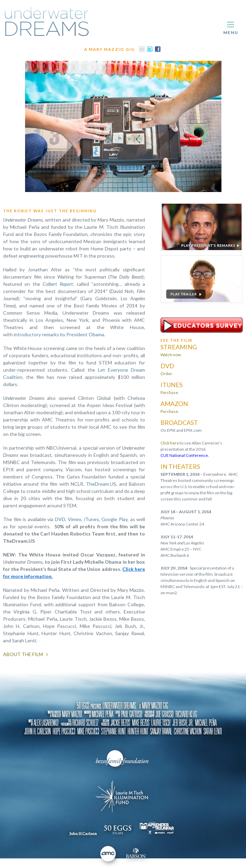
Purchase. (170, 392)
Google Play (114, 519)
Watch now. (171, 355)
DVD (60, 519)
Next (234, 126)
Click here (170, 443)
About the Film (23, 654)
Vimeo (75, 519)
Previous (12, 126)
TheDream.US (101, 484)
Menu (231, 32)
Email (142, 49)
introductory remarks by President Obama (59, 334)
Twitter (150, 49)
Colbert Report (58, 284)
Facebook (158, 49)
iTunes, (92, 519)
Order (166, 374)
